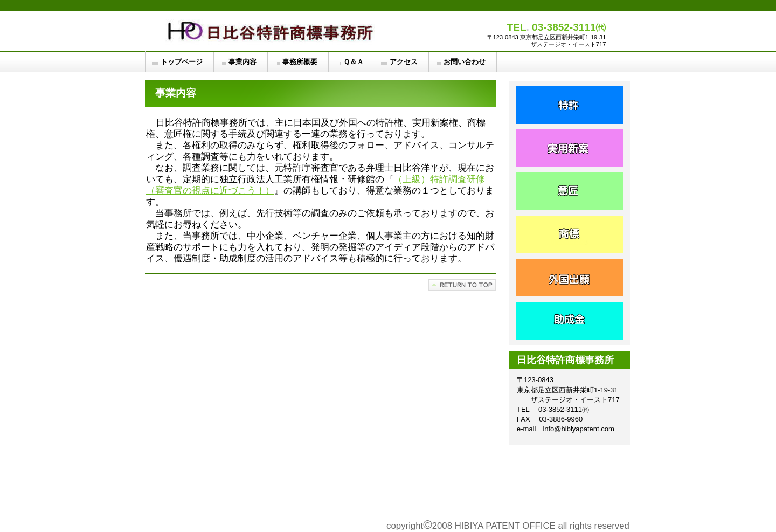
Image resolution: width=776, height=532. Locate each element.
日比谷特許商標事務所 (273, 31)
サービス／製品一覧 (570, 105)
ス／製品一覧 (570, 234)
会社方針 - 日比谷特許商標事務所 (570, 321)
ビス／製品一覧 (570, 191)
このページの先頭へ (462, 285)
